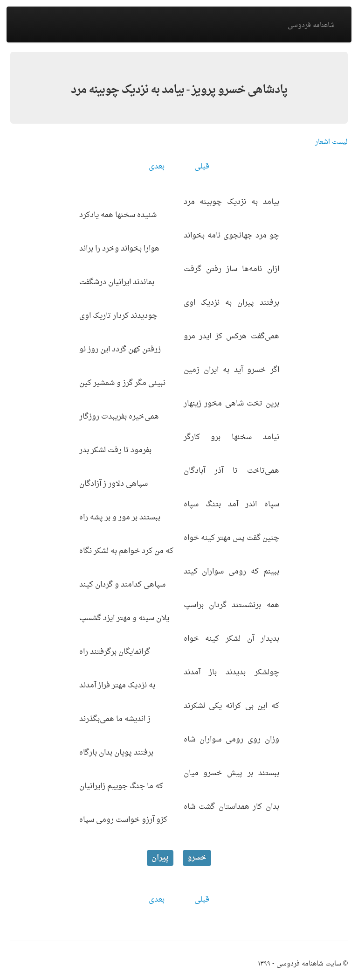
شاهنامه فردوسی (311, 25)
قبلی (202, 167)
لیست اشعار (331, 142)
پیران (160, 858)
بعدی (157, 167)
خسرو (197, 858)
